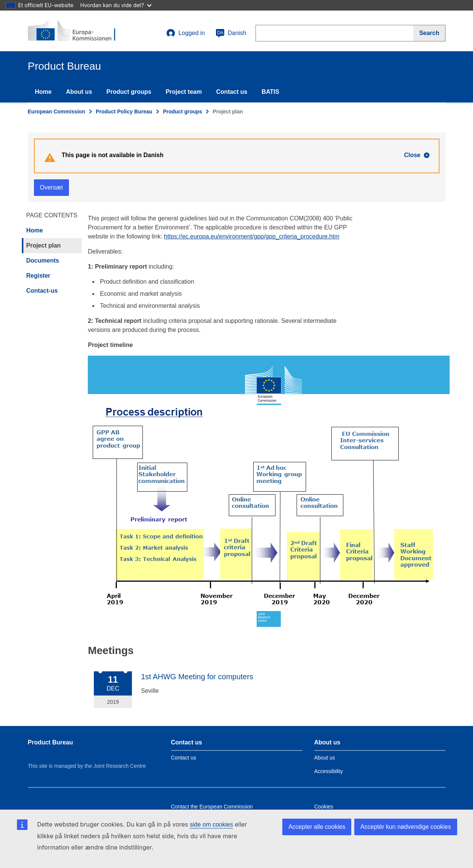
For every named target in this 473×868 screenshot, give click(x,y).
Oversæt (51, 187)
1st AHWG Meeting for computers (197, 677)
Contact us (232, 92)
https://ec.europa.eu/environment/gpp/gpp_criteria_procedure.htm (252, 236)
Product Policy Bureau (124, 112)
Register (38, 276)
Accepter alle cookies (317, 827)
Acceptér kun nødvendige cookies (406, 827)
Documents (43, 261)
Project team (184, 92)
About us (79, 92)
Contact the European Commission (212, 807)
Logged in (185, 33)
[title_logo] (73, 31)
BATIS (270, 92)
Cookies (324, 807)
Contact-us (42, 291)
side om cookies (212, 824)
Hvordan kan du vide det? (116, 5)
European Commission (57, 112)
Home (43, 92)
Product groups (129, 92)
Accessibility (329, 771)
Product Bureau (51, 742)
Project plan (44, 245)
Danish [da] (231, 33)
